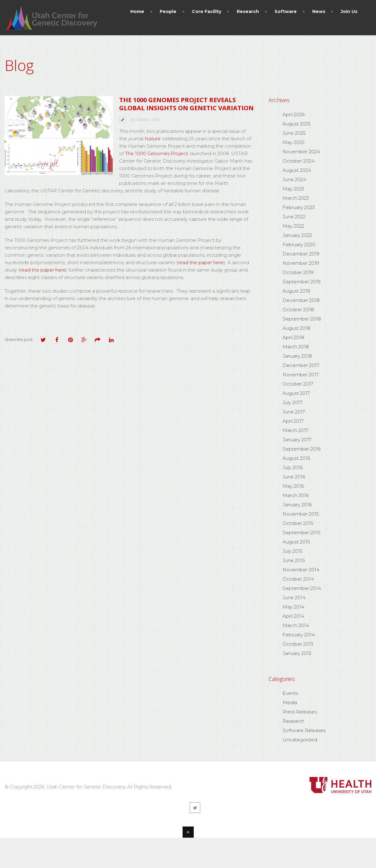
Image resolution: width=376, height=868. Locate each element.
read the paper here (201, 262)
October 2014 (298, 579)
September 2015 (302, 532)
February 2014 (299, 635)
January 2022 (297, 235)
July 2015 (293, 551)
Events (290, 693)
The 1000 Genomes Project (156, 153)
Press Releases (300, 712)
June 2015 (294, 560)
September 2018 (302, 319)
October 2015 (298, 523)
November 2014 (301, 570)
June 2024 (294, 179)
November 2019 (301, 263)
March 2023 (296, 198)
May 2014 (293, 607)
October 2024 (298, 161)
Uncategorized (300, 740)
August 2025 (297, 124)
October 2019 (298, 272)
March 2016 (296, 495)
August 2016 (296, 458)
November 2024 (301, 152)
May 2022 (293, 226)
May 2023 (293, 189)
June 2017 (294, 412)
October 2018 (298, 310)
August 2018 (296, 328)
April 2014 (293, 616)
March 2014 (296, 625)
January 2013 (297, 653)
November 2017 (301, 375)
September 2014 (302, 588)
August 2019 (296, 291)
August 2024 (297, 170)
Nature (153, 139)
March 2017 (295, 430)
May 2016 (293, 486)
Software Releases (304, 730)
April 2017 (293, 421)
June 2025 (294, 133)
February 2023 (299, 207)
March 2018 (296, 347)
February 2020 (299, 244)
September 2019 (302, 282)
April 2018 (293, 337)
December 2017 (301, 365)
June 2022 (294, 217)
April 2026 (294, 114)
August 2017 (296, 393)
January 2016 (297, 505)
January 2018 (297, 356)
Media (290, 702)
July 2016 (293, 467)
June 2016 (294, 477)
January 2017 (297, 440)
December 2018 (301, 300)
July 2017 (292, 402)
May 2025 (294, 142)
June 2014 (294, 598)
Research (293, 721)
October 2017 (298, 384)
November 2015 (301, 514)
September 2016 (302, 449)
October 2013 (298, 644)
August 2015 (296, 542)
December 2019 (301, 254)
